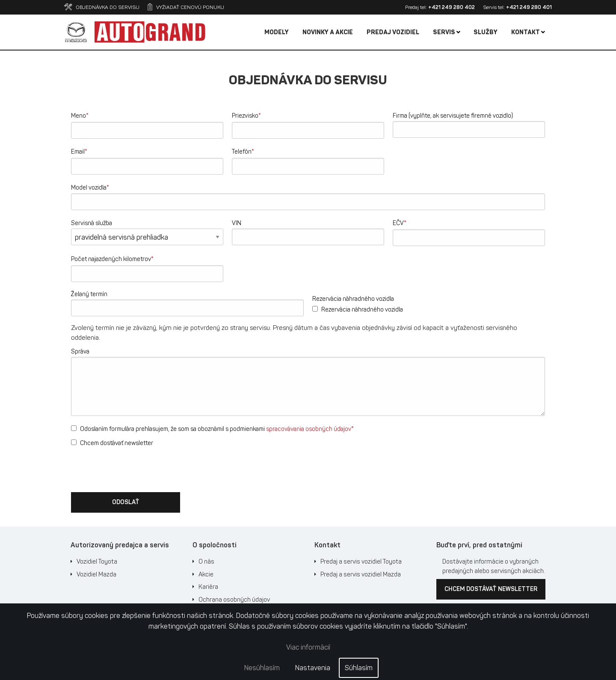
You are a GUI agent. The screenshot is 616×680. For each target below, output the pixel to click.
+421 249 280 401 (529, 7)
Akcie (206, 574)
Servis (447, 32)
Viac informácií (308, 647)
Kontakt (528, 32)
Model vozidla (90, 187)
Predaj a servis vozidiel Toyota (361, 561)
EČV (400, 223)
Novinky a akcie (328, 32)
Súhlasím (359, 668)
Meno (80, 115)
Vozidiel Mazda (96, 574)
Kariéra (208, 587)
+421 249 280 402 (452, 7)
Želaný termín (89, 294)
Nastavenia (313, 668)
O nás (206, 561)
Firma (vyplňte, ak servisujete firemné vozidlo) (453, 116)
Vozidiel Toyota (97, 561)
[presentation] (136, 469)
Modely (277, 32)
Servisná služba (92, 223)
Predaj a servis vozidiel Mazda (361, 574)
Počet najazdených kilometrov (112, 259)
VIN (237, 223)
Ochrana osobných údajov (234, 600)
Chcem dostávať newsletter (112, 443)
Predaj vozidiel (393, 32)
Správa (80, 352)
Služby (486, 32)
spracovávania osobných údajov (309, 429)
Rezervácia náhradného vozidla (353, 299)
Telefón (243, 151)
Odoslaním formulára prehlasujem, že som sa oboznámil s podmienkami (212, 429)
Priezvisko (246, 115)
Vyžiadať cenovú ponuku (186, 7)
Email (79, 151)
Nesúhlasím (262, 668)
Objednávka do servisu (102, 7)
